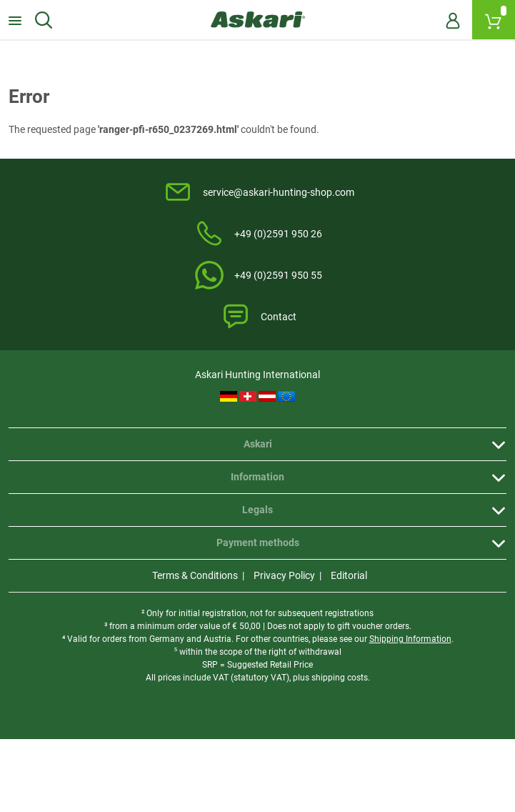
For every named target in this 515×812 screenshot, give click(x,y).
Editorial (349, 575)
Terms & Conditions (195, 575)
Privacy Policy (284, 575)
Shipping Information (410, 639)
